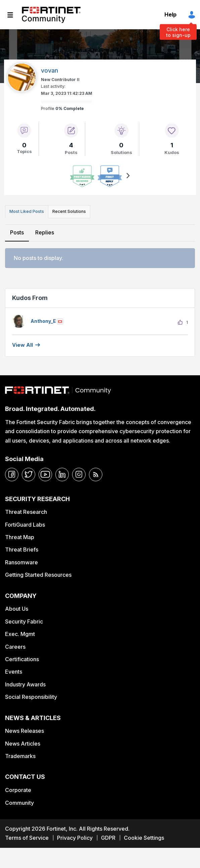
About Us (17, 609)
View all (22, 345)
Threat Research (26, 512)
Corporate (18, 790)
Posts (17, 232)
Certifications (22, 659)
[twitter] (29, 475)
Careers (15, 647)
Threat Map (20, 537)
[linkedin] (62, 475)
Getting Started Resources (38, 575)
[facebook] (12, 475)
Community (19, 803)
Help (170, 14)
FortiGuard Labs (25, 525)
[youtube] (45, 475)
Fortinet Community (51, 15)
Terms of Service (27, 838)
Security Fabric (24, 621)
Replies (45, 232)
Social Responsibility (31, 697)
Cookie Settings (144, 838)
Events (14, 672)
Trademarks (20, 756)
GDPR (108, 838)
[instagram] (79, 475)
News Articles (23, 744)
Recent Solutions (69, 211)
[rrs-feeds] (96, 475)
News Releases (24, 731)
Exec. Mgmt (20, 634)
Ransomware (21, 562)
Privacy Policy (75, 838)
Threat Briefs (22, 550)
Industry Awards (25, 684)
